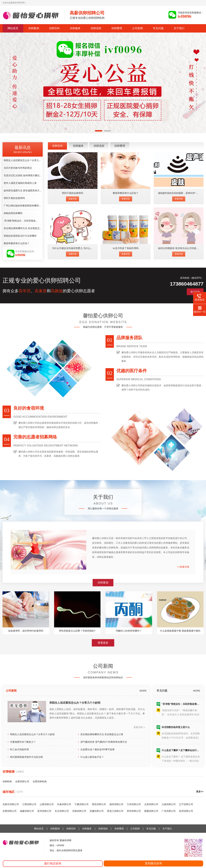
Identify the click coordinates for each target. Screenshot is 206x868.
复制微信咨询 (153, 863)
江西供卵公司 (29, 804)
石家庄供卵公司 (11, 804)
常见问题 (158, 28)
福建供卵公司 (27, 811)
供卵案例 (34, 28)
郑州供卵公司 (134, 811)
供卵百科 (54, 28)
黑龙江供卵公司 (115, 811)
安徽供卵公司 (97, 811)
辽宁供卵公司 (186, 804)
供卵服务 (75, 28)
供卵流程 (96, 28)
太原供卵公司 (151, 804)
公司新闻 (138, 28)
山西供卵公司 (47, 804)
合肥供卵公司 (10, 811)
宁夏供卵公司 (82, 804)
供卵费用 (117, 28)
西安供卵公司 (99, 804)
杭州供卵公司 (186, 811)
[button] (99, 131)
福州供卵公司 (116, 804)
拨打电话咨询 (53, 864)
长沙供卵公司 (62, 811)
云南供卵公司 (169, 804)
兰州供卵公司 (134, 804)
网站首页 (13, 28)
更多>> (200, 792)
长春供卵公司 (64, 804)
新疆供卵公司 (151, 811)
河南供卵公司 (79, 811)
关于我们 (179, 28)
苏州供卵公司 (44, 811)
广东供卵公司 (169, 811)
